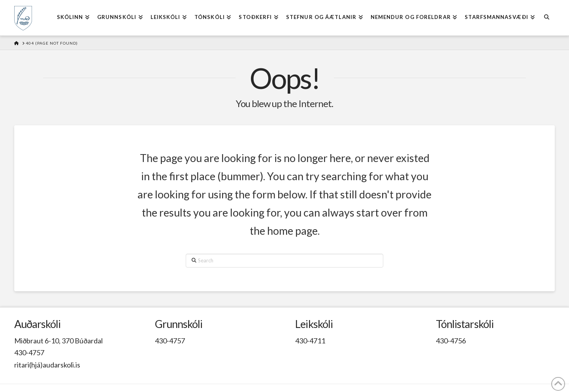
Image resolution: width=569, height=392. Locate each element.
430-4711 (310, 341)
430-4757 (29, 352)
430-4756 (451, 341)
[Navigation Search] (547, 18)
